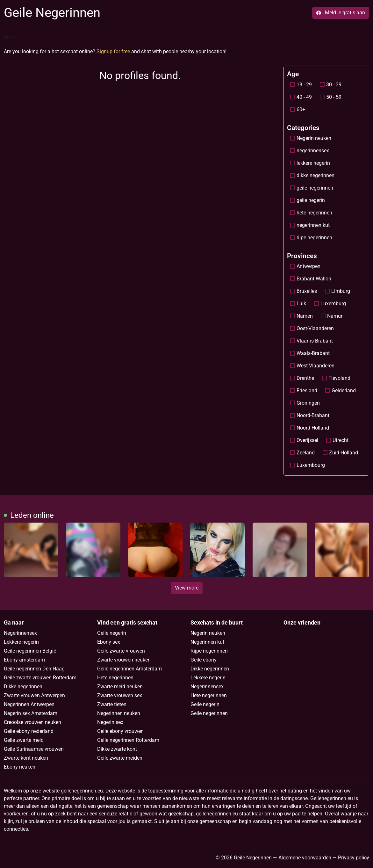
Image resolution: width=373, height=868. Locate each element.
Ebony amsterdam (24, 660)
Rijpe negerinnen (209, 651)
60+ (298, 109)
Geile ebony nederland (29, 731)
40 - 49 (301, 97)
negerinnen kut (310, 225)
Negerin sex (110, 722)
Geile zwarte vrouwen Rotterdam (40, 678)
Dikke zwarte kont (117, 749)
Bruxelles (304, 291)
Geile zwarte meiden (120, 758)
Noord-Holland (310, 428)
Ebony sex (109, 642)
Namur (332, 316)
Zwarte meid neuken (120, 687)
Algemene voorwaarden (305, 858)
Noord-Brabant (310, 415)
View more (187, 588)
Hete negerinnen (115, 678)
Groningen (305, 403)
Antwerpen (305, 266)
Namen (301, 316)
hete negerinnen (311, 213)
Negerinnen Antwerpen (29, 704)
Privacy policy (354, 858)
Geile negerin (112, 633)
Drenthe (302, 378)
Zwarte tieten (112, 704)
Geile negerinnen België (30, 651)
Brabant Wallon (311, 279)
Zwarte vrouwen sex (120, 695)
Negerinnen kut (207, 642)
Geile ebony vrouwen (120, 731)
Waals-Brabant (310, 353)
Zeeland (302, 453)
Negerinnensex (20, 633)
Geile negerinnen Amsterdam (129, 669)
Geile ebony (204, 660)
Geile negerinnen (209, 713)
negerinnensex (310, 151)
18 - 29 (301, 85)
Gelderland (341, 391)
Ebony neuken (20, 767)
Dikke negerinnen (23, 687)
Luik (298, 304)
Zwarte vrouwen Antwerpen (34, 695)
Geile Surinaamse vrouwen (34, 749)
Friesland (304, 391)
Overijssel (304, 440)
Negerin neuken (311, 138)
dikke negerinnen (312, 175)
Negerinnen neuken (119, 713)
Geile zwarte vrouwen (121, 651)
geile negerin (308, 200)
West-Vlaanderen (312, 366)
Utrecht (337, 440)
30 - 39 (331, 85)
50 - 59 (331, 97)
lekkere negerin (310, 163)
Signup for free (113, 51)
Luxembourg (308, 465)
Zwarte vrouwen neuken (124, 660)
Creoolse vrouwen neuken (32, 722)
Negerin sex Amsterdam (31, 713)
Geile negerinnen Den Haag (34, 669)
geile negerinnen (312, 188)
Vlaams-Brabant (312, 341)
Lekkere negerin (21, 642)
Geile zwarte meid (24, 740)
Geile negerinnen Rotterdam (128, 740)
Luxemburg (330, 304)
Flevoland (336, 378)
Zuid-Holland (340, 453)
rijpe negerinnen (311, 238)
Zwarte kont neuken (26, 758)
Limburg (337, 291)
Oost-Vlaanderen (312, 328)
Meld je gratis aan (341, 13)
